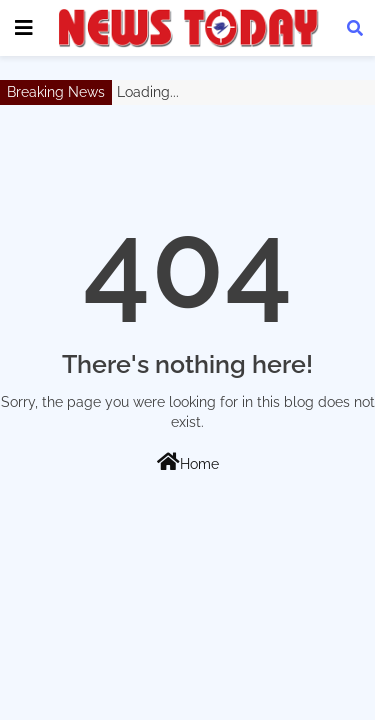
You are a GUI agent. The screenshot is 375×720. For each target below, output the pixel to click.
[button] (355, 28)
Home (188, 462)
